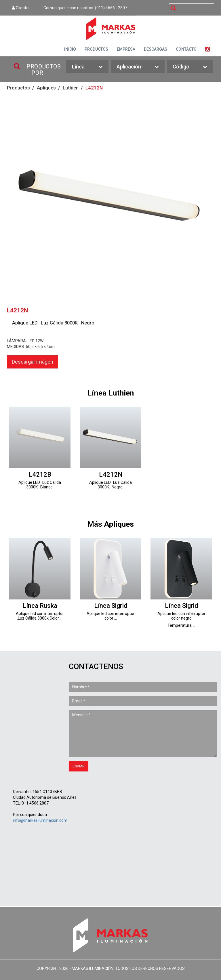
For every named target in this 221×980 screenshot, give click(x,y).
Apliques (46, 88)
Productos (18, 88)
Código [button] (190, 67)
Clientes (21, 8)
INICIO (70, 49)
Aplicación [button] (138, 67)
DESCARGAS (156, 49)
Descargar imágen (33, 362)
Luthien (71, 88)
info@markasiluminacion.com (40, 820)
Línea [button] (87, 67)
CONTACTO (186, 49)
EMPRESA (126, 49)
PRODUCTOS (96, 49)
